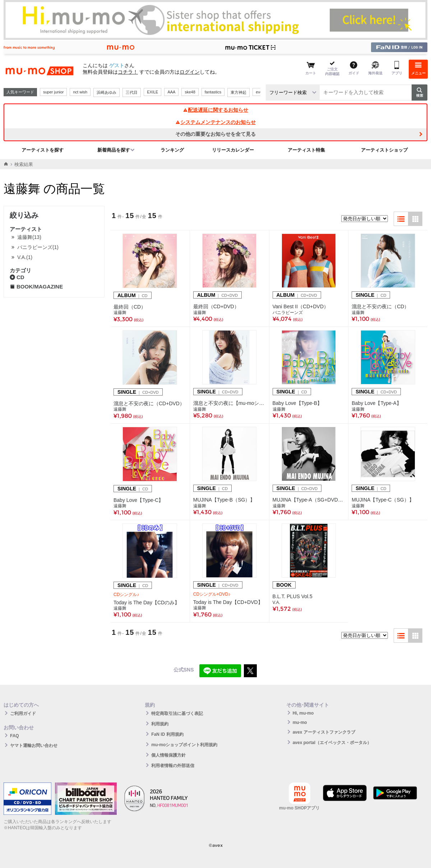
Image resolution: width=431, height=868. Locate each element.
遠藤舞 (120, 313)
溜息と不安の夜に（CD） (380, 306)
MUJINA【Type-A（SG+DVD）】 (309, 500)
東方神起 (238, 92)
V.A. (277, 602)
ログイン (190, 72)
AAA (171, 92)
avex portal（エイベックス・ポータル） (332, 743)
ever (259, 92)
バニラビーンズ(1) (38, 247)
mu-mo (300, 722)
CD (17, 277)
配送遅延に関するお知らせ (215, 110)
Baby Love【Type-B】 (298, 403)
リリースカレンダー (233, 150)
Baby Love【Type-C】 (138, 500)
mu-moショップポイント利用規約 (184, 745)
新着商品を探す (114, 150)
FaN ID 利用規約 (167, 734)
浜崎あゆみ (106, 92)
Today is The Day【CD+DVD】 (228, 602)
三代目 (132, 92)
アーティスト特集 (306, 150)
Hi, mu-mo (303, 713)
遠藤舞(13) (29, 237)
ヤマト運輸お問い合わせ (34, 745)
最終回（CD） (130, 307)
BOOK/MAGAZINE (36, 287)
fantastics (213, 92)
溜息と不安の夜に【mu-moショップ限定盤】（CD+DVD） (230, 403)
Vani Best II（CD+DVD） (301, 306)
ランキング (172, 150)
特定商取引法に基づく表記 (177, 714)
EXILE (152, 92)
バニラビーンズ (288, 313)
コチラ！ (128, 72)
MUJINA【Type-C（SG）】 (383, 500)
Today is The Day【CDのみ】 (147, 602)
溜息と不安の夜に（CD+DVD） (149, 403)
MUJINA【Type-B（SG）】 (224, 500)
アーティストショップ (384, 150)
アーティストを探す (43, 150)
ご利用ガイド (23, 714)
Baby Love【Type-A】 (377, 403)
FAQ (15, 736)
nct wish (80, 92)
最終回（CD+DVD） (216, 306)
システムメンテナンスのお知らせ (215, 122)
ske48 (190, 92)
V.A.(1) (25, 257)
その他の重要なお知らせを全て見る (215, 134)
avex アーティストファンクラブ (324, 732)
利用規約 (160, 724)
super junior (53, 92)
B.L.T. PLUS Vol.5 (293, 596)
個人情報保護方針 (168, 755)
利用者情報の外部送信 (173, 766)
